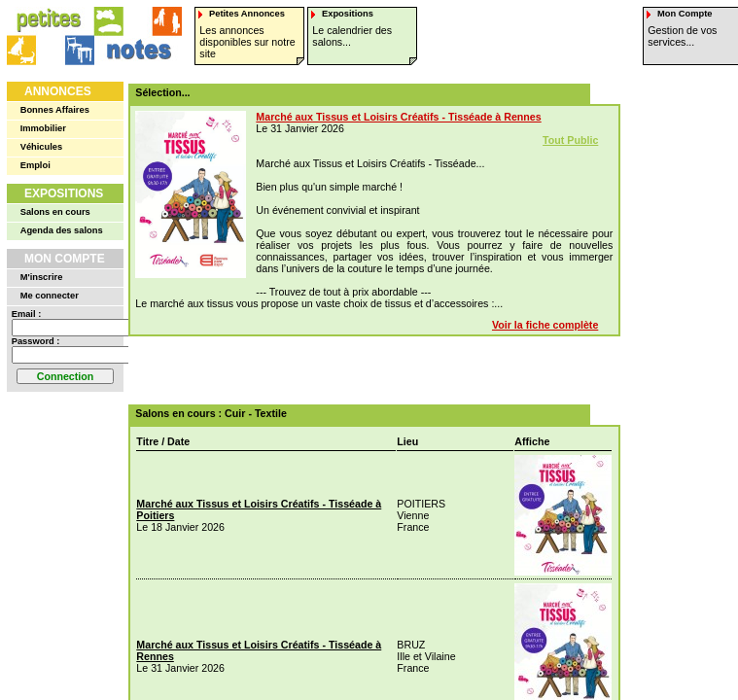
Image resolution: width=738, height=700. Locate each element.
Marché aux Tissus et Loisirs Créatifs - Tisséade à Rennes (398, 117)
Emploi (35, 165)
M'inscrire (42, 277)
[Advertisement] (368, 370)
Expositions (64, 193)
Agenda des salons (62, 230)
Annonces (58, 91)
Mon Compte (65, 259)
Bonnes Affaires (55, 110)
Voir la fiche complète (545, 325)
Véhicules (42, 147)
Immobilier (43, 128)
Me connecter (50, 296)
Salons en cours (55, 212)
